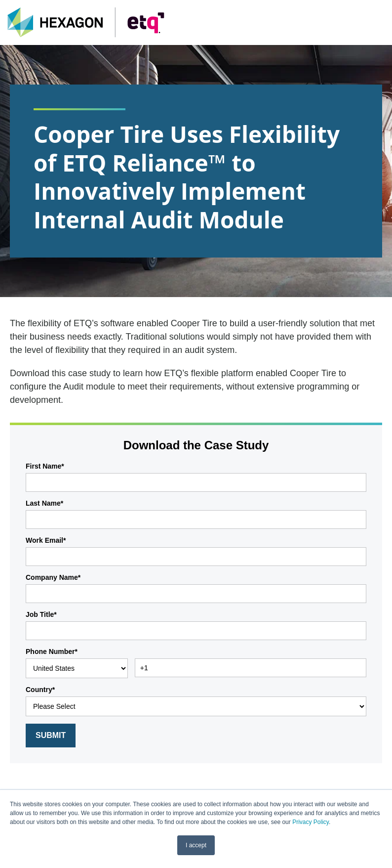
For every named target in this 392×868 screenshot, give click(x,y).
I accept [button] (196, 845)
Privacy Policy (311, 822)
